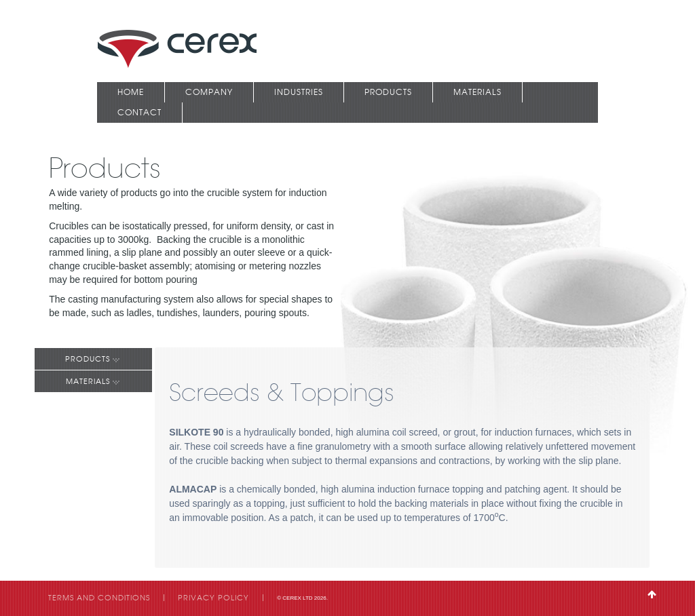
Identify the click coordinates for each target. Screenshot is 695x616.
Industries (299, 92)
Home (131, 92)
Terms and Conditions (99, 598)
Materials (477, 92)
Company (209, 92)
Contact (139, 112)
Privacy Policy (213, 598)
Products (388, 92)
